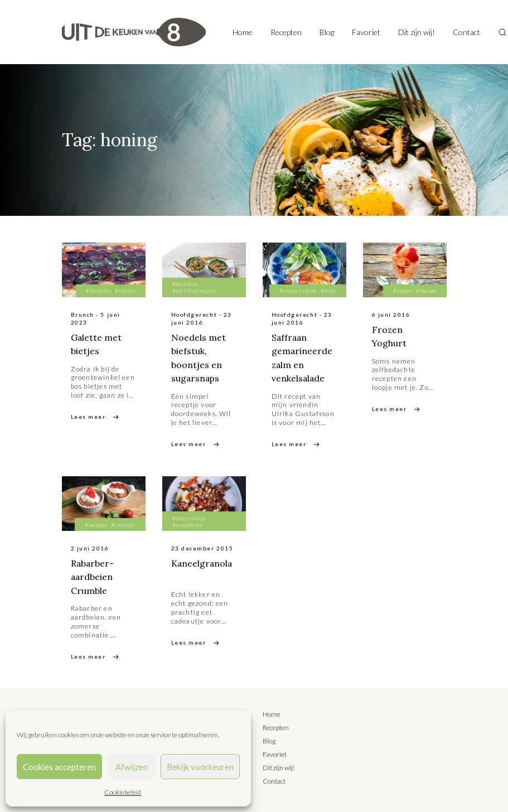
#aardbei (96, 524)
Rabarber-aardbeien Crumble (93, 576)
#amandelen (187, 524)
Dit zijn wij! (417, 32)
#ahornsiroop (189, 517)
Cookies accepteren (59, 767)
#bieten (125, 291)
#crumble (123, 524)
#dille (328, 291)
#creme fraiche (298, 291)
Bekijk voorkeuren (200, 767)
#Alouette (99, 291)
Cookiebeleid (123, 792)
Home (243, 32)
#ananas (403, 291)
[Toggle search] (502, 32)
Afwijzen (132, 767)
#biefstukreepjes (195, 291)
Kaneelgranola (202, 562)
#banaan (426, 291)
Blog (327, 32)
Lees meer (88, 416)
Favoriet (366, 32)
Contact (466, 32)
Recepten (286, 32)
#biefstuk (185, 284)
